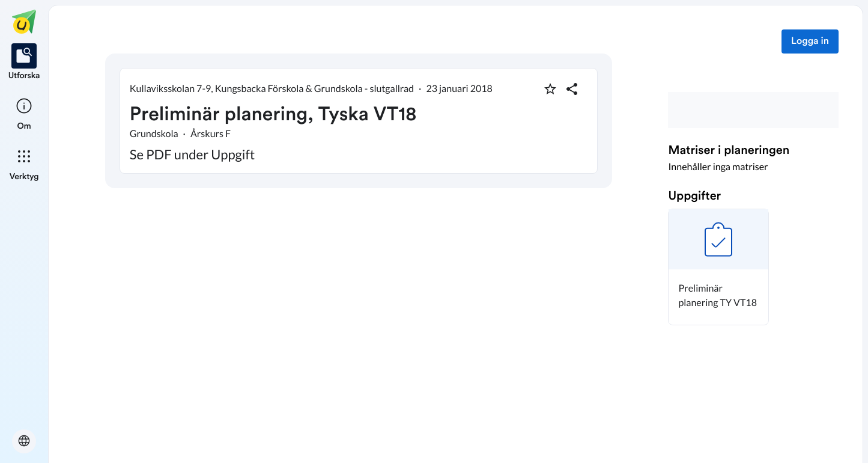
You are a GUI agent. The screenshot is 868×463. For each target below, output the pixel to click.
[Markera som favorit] (550, 89)
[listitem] (24, 63)
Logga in (810, 41)
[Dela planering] (572, 89)
